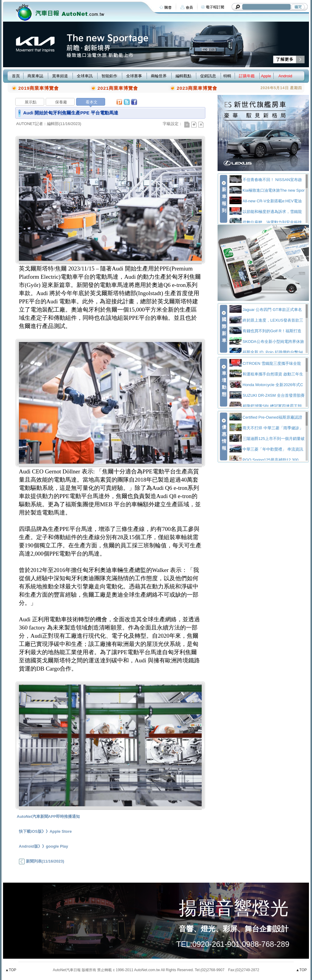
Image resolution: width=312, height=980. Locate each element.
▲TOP (11, 970)
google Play (57, 846)
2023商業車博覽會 (197, 88)
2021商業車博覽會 (118, 88)
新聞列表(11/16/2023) (41, 861)
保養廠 (61, 102)
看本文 (92, 102)
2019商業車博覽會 (39, 88)
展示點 (31, 102)
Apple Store (61, 831)
